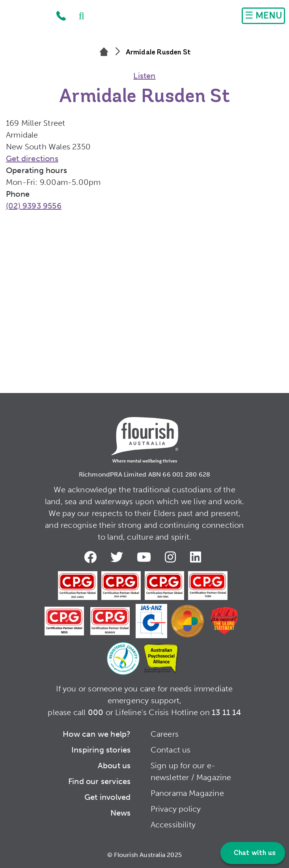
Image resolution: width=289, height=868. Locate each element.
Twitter (118, 557)
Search (78, 16)
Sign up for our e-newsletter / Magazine (191, 771)
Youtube (145, 557)
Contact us (171, 750)
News (121, 813)
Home (26, 18)
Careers (165, 734)
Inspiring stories (101, 750)
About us (114, 766)
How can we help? (97, 734)
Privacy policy (176, 809)
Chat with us (254, 853)
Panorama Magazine (187, 793)
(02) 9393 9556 (34, 206)
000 (96, 712)
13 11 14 (227, 712)
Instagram (172, 557)
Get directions (32, 158)
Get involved (107, 797)
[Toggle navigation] (263, 16)
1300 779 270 (61, 16)
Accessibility (173, 825)
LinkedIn (197, 557)
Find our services (99, 781)
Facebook (92, 557)
